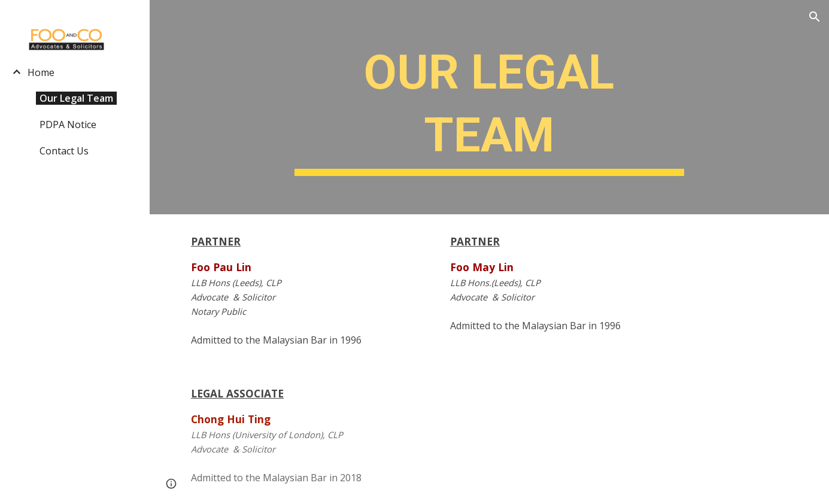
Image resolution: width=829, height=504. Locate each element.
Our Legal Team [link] (76, 98)
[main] (489, 107)
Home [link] (41, 72)
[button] (815, 17)
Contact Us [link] (64, 151)
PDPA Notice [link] (68, 125)
